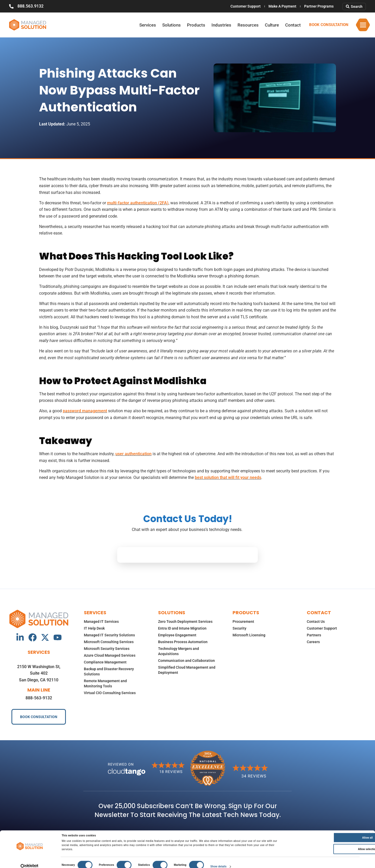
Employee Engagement (177, 635)
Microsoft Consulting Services (109, 642)
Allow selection (323, 846)
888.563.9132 (30, 6)
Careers (313, 642)
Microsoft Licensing (249, 635)
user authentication (133, 454)
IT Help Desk (94, 628)
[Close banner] (371, 831)
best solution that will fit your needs (228, 477)
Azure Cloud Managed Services (110, 655)
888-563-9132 (39, 698)
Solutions (171, 25)
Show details (218, 863)
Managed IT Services (101, 622)
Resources (248, 25)
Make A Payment (282, 6)
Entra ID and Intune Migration (182, 628)
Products (196, 25)
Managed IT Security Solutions (109, 635)
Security (239, 628)
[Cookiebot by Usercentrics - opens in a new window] (30, 863)
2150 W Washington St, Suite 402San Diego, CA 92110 (39, 673)
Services (148, 25)
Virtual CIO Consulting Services (110, 693)
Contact (293, 25)
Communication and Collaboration (186, 661)
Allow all (323, 834)
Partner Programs (319, 6)
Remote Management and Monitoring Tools (105, 683)
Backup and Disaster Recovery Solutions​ (109, 671)
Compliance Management (105, 662)
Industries (221, 25)
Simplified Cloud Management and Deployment (187, 670)
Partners (314, 635)
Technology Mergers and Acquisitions (179, 651)
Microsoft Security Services (107, 649)
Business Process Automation (183, 642)
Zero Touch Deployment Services (185, 622)
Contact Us (316, 622)
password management (85, 411)
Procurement (243, 622)
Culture (272, 25)
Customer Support (246, 6)
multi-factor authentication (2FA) (138, 203)
